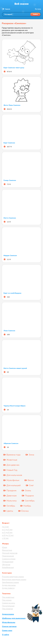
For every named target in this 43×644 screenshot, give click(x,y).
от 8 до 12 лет (8, 535)
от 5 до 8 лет (7, 532)
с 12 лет (5, 538)
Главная (7, 9)
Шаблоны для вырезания (14, 618)
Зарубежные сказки (10, 582)
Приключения (8, 556)
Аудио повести (8, 588)
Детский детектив (10, 553)
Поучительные (8, 606)
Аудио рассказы (9, 585)
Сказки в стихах (9, 559)
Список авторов (9, 626)
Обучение (6, 565)
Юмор (5, 547)
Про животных (8, 597)
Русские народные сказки (13, 577)
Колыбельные (8, 567)
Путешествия (8, 562)
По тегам (38, 9)
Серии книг (7, 631)
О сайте (6, 635)
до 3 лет (5, 527)
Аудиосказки (8, 614)
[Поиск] (21, 14)
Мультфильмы (9, 622)
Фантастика (7, 550)
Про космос (7, 600)
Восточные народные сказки (14, 579)
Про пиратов (7, 609)
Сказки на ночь (9, 603)
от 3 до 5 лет (7, 530)
